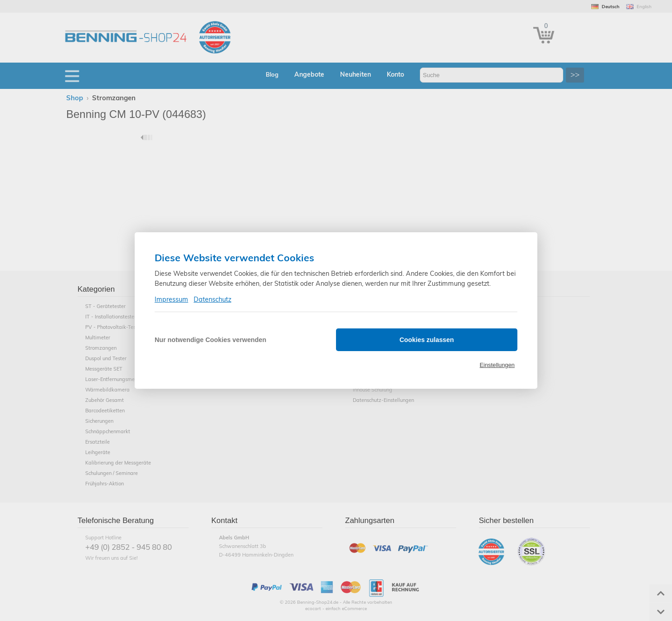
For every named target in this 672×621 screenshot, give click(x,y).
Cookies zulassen (427, 340)
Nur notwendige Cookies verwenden (210, 340)
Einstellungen (497, 365)
